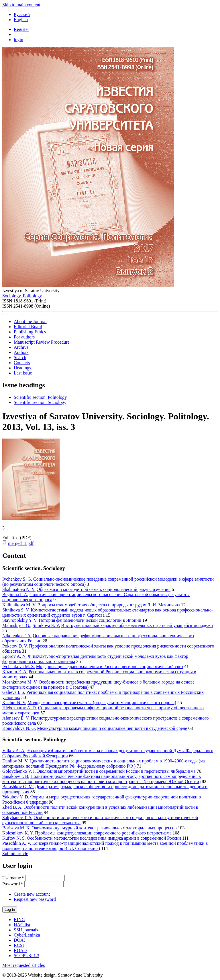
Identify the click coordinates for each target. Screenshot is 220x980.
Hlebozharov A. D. (20, 708)
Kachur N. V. (14, 703)
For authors (24, 337)
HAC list (22, 925)
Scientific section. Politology (40, 397)
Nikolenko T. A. (17, 636)
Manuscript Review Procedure (42, 342)
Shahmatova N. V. (19, 589)
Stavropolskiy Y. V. (20, 620)
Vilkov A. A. (14, 751)
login (18, 40)
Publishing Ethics (30, 332)
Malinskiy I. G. (16, 625)
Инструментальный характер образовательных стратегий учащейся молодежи (137, 625)
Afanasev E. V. (16, 718)
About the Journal (30, 321)
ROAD (20, 950)
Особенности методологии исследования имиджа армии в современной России (104, 838)
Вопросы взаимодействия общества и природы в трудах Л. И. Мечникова (109, 605)
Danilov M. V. (15, 761)
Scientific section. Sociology (40, 402)
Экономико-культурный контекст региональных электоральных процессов (104, 828)
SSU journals (26, 930)
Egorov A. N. (14, 656)
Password (13, 884)
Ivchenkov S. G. (17, 579)
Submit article (15, 853)
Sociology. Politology (22, 296)
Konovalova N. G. (19, 728)
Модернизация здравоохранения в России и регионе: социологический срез (110, 667)
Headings (22, 368)
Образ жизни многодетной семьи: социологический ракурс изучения (104, 589)
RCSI (19, 945)
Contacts (22, 363)
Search (20, 357)
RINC (19, 920)
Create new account (32, 894)
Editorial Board (28, 327)
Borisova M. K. (17, 828)
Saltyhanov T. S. (17, 817)
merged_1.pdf (21, 543)
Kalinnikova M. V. (19, 605)
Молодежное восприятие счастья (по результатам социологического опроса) (102, 703)
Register (21, 29)
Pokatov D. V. (15, 646)
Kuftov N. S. (14, 838)
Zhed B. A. (12, 807)
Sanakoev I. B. (16, 776)
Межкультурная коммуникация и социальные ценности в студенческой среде (112, 728)
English (21, 20)
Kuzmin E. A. (15, 672)
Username (13, 878)
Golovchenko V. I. (19, 771)
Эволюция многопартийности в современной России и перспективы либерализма (116, 771)
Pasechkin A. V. (17, 843)
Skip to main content (21, 5)
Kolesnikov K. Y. (18, 833)
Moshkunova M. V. (20, 682)
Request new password (35, 899)
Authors (21, 352)
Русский (22, 14)
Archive (21, 347)
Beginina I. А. (15, 594)
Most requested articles (23, 965)
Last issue (23, 373)
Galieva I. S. (14, 692)
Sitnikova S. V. (16, 610)
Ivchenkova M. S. (19, 667)
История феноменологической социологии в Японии (90, 620)
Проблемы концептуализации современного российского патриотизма (103, 833)
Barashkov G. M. (18, 787)
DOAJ (20, 940)
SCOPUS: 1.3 (26, 956)
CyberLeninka (27, 935)
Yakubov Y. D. (16, 797)
